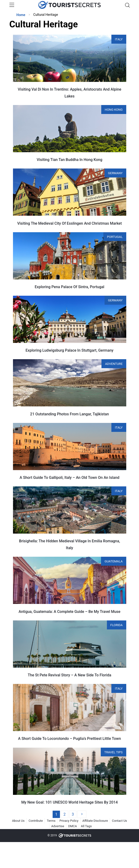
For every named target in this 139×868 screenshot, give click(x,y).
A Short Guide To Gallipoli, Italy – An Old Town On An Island (69, 478)
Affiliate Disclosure (95, 821)
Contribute (36, 821)
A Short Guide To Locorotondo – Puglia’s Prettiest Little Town (70, 739)
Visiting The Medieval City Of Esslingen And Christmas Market (69, 223)
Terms (51, 821)
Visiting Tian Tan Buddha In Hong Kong (69, 160)
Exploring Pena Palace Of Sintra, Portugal (69, 287)
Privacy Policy (69, 821)
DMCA (73, 826)
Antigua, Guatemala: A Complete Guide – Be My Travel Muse (69, 612)
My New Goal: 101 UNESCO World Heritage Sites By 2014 (69, 802)
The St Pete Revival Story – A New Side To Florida (70, 675)
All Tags (86, 826)
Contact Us (119, 821)
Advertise (58, 826)
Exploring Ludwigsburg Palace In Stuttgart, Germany (69, 350)
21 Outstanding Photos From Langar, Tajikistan (70, 414)
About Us (18, 821)
